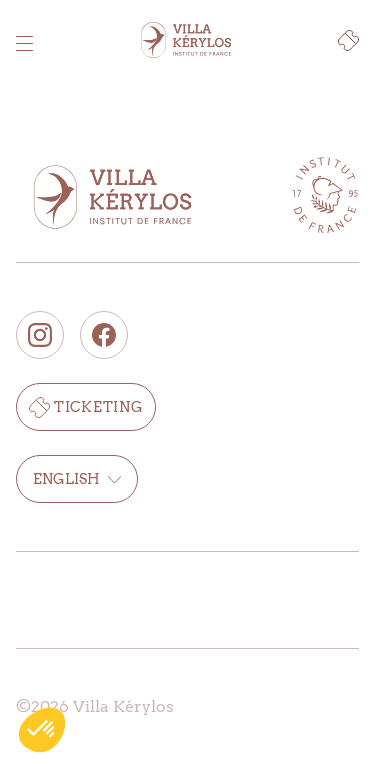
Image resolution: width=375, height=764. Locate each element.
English (77, 479)
